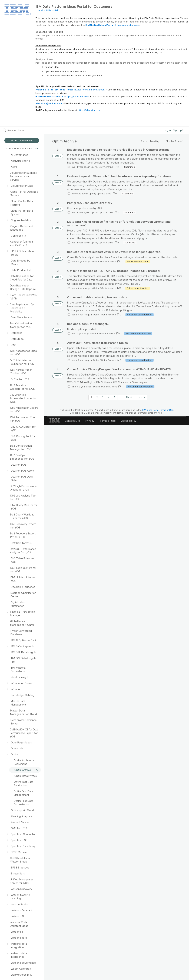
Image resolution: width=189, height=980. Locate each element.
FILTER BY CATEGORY (19, 148)
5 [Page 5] (115, 397)
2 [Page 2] (97, 397)
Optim (94, 167)
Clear (35, 148)
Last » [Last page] (141, 397)
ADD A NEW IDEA (22, 140)
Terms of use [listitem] (108, 421)
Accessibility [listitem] (129, 421)
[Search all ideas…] (24, 130)
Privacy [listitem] (90, 421)
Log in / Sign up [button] (174, 130)
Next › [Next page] (130, 397)
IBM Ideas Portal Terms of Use (158, 410)
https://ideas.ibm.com (127, 25)
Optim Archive (106, 167)
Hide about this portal (47, 10)
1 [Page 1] (91, 397)
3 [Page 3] (103, 397)
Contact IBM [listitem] (72, 421)
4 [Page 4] (109, 397)
